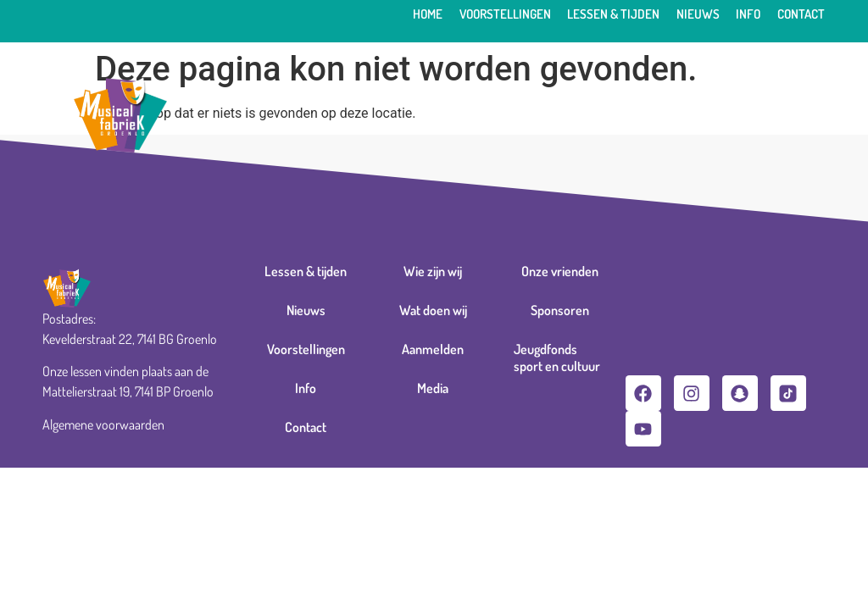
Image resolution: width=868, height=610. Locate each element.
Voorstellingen (505, 14)
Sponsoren (560, 310)
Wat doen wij (433, 310)
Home (428, 14)
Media (433, 388)
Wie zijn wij (433, 271)
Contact (801, 14)
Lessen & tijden (613, 14)
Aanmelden (433, 349)
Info (748, 14)
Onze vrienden (560, 271)
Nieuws (698, 14)
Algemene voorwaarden (103, 424)
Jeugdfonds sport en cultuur (557, 358)
